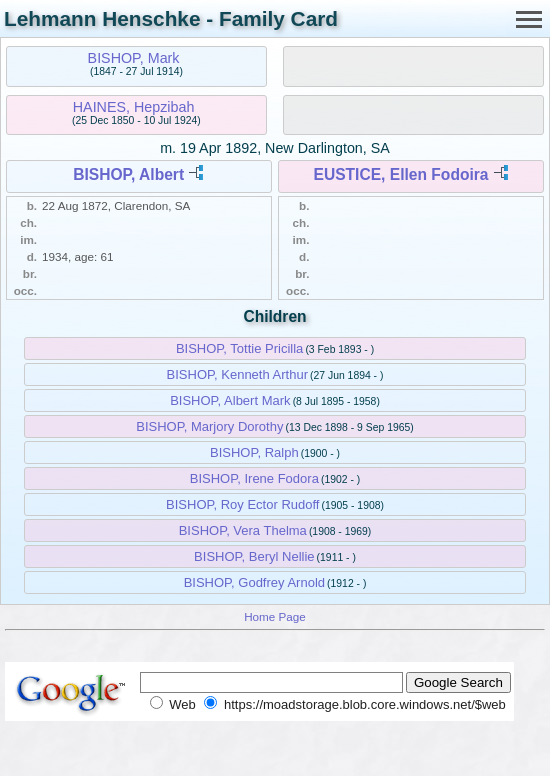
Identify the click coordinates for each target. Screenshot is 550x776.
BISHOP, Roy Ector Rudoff (242, 504)
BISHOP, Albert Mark (230, 400)
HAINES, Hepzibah (134, 107)
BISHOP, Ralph (254, 452)
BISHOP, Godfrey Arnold (254, 582)
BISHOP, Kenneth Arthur (237, 374)
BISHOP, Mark (134, 58)
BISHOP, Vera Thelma (243, 530)
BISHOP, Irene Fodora (254, 478)
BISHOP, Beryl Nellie (254, 556)
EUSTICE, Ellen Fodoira (401, 174)
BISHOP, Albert (128, 174)
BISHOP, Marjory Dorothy (209, 426)
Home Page (275, 616)
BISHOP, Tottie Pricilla (239, 348)
